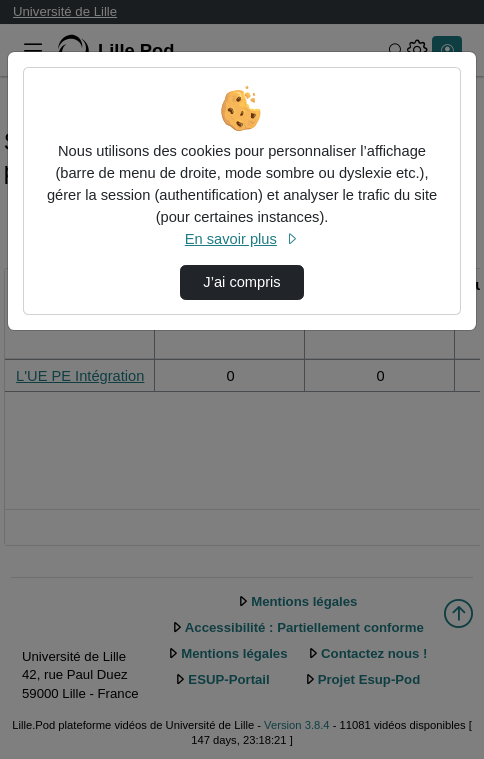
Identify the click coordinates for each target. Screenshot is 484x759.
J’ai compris (241, 282)
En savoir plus (242, 239)
